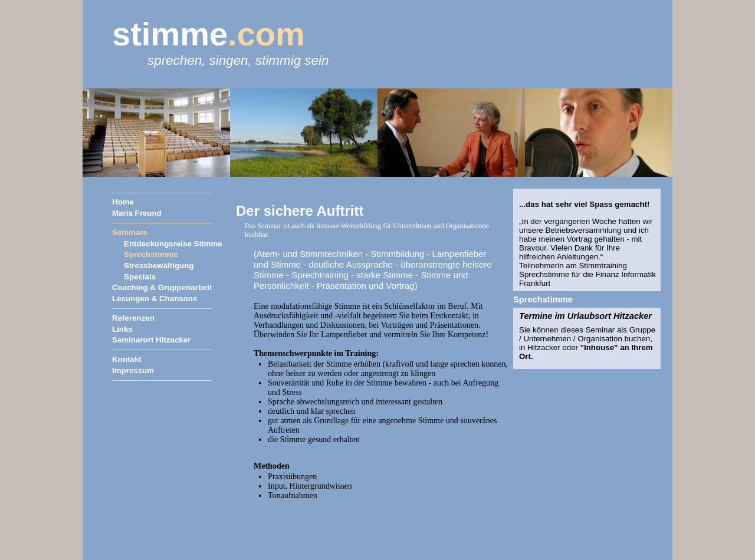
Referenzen (133, 318)
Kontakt (127, 359)
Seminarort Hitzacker (151, 340)
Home (123, 202)
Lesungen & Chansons (155, 299)
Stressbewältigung (159, 266)
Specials (140, 277)
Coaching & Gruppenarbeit (162, 287)
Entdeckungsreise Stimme (173, 244)
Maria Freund (137, 213)
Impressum (133, 370)
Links (122, 329)
